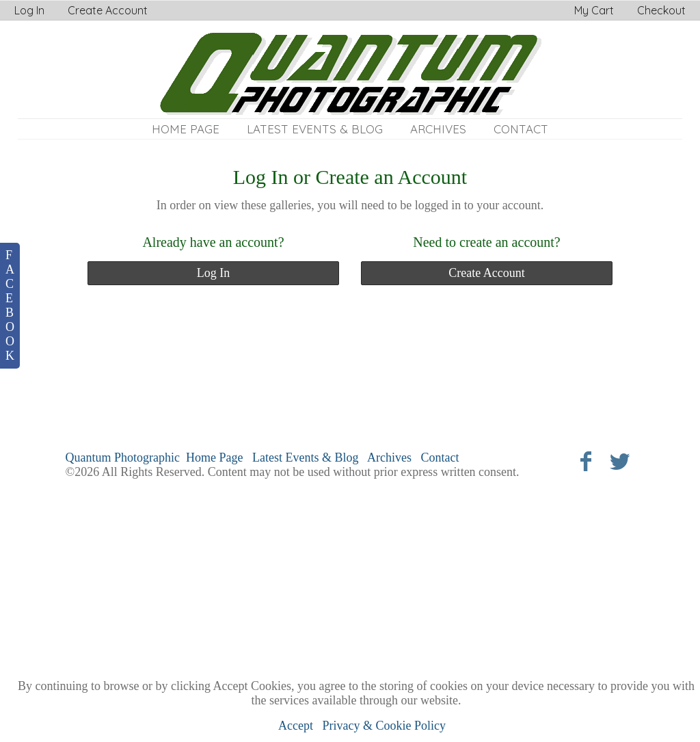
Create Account (108, 10)
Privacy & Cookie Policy (384, 726)
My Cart (595, 10)
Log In (29, 10)
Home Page (186, 129)
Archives (438, 129)
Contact (521, 129)
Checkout (661, 10)
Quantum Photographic (123, 458)
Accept (296, 726)
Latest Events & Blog (315, 129)
